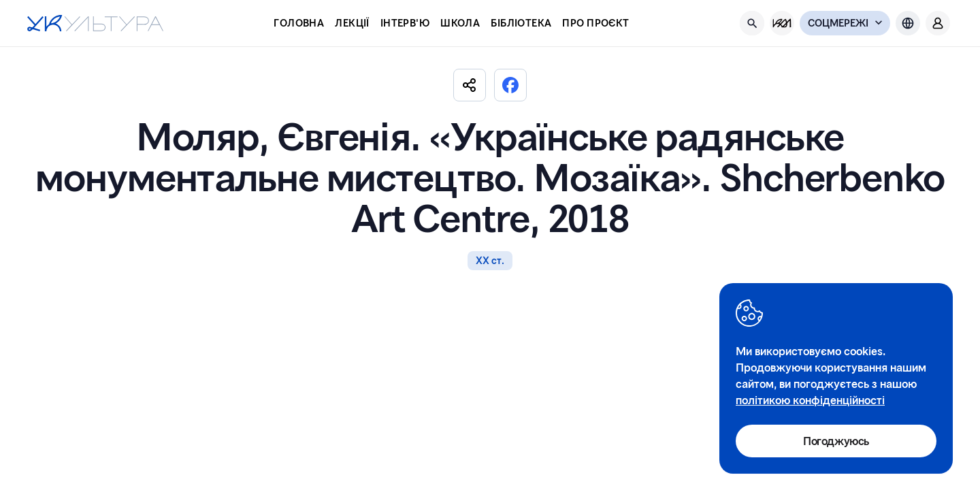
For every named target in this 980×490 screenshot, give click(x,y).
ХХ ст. (490, 260)
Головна (299, 23)
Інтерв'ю (405, 23)
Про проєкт (595, 23)
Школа (460, 23)
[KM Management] (782, 23)
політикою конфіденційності (810, 400)
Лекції (352, 23)
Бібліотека (521, 23)
